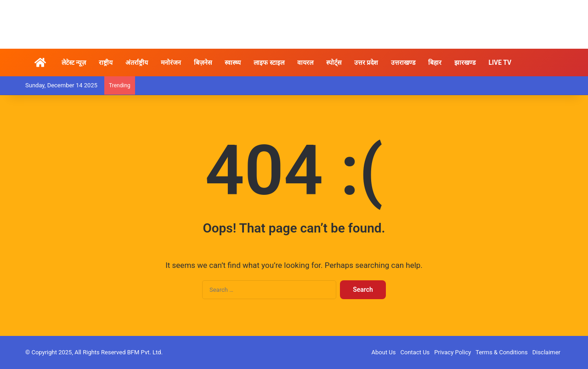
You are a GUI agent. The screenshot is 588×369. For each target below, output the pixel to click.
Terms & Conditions (501, 352)
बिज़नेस (203, 62)
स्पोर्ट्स (334, 62)
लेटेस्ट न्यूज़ (74, 62)
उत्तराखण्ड (403, 62)
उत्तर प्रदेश (366, 62)
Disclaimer (546, 352)
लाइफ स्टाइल (269, 62)
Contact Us (415, 352)
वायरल (305, 62)
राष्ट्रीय (106, 62)
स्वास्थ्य (233, 62)
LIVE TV (500, 62)
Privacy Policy (452, 352)
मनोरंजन (171, 62)
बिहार (435, 62)
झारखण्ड (465, 62)
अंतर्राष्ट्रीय (137, 62)
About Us (384, 352)
